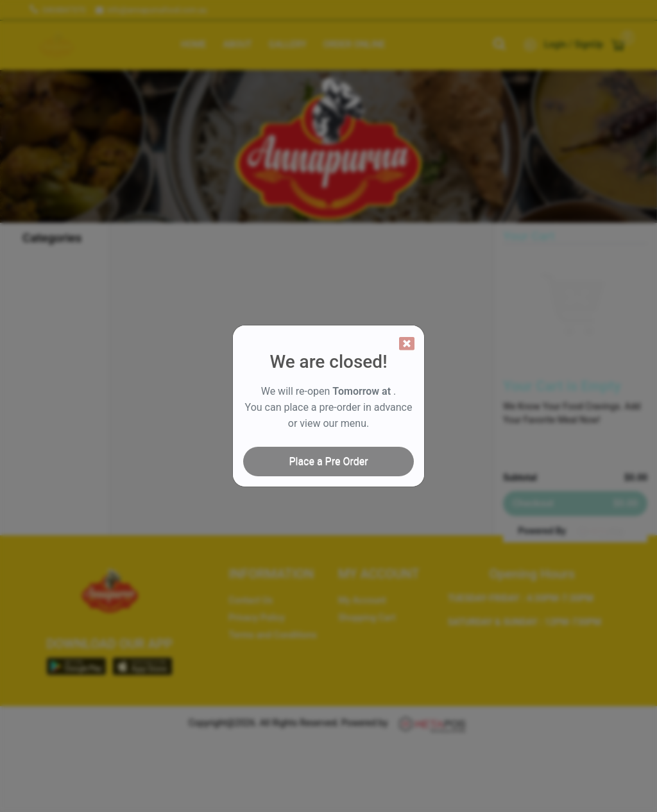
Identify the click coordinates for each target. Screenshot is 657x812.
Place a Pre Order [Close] (328, 461)
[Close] (407, 343)
